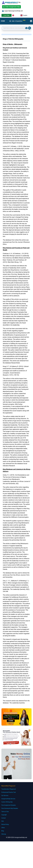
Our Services (5, 795)
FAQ (3, 821)
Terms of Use (5, 812)
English (24, 15)
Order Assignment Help (11, 7)
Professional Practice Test (9, 792)
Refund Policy (5, 824)
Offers (3, 828)
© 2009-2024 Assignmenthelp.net (16, 837)
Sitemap (4, 834)
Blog (3, 831)
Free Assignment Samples (9, 805)
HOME (3, 21)
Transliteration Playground (9, 789)
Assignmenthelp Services (8, 799)
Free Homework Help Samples (10, 808)
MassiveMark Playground (8, 786)
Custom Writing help (7, 802)
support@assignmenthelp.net (12, 11)
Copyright (4, 815)
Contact (4, 818)
